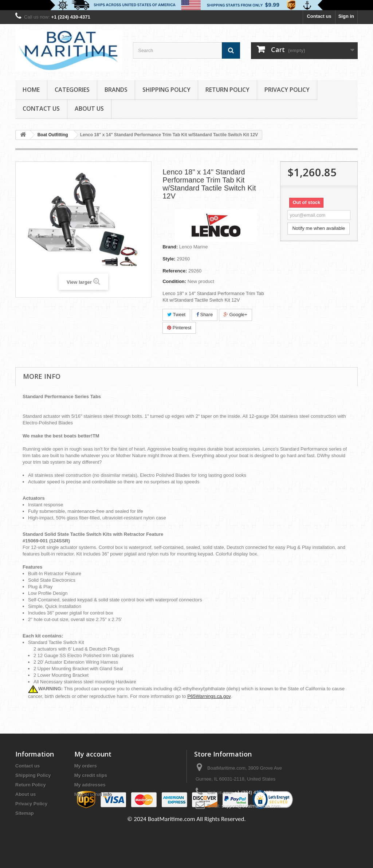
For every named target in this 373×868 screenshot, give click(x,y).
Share (205, 315)
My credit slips (91, 775)
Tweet (176, 315)
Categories (72, 90)
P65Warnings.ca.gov (209, 696)
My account (93, 754)
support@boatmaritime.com (251, 806)
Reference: (175, 271)
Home (31, 90)
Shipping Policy (166, 90)
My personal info (93, 794)
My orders (86, 766)
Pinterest (179, 328)
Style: (169, 259)
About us (89, 109)
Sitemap (25, 813)
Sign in (346, 16)
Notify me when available (319, 228)
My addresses (90, 785)
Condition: (174, 281)
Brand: (170, 247)
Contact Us (41, 109)
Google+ (235, 315)
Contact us (319, 16)
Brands (116, 90)
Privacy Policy (287, 90)
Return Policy (227, 90)
